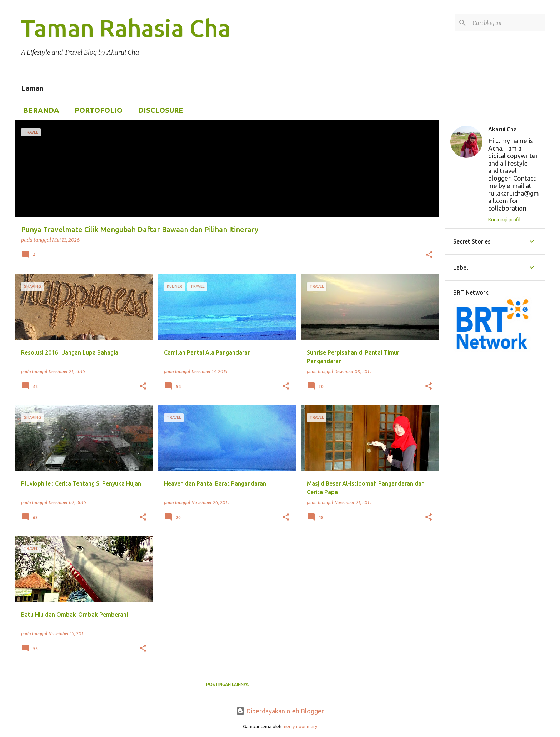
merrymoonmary (300, 726)
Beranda (39, 110)
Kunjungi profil (504, 220)
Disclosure (159, 110)
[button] (429, 255)
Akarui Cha (502, 129)
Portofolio (96, 110)
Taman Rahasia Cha (126, 28)
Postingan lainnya (227, 684)
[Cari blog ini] (507, 23)
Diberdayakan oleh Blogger (280, 711)
